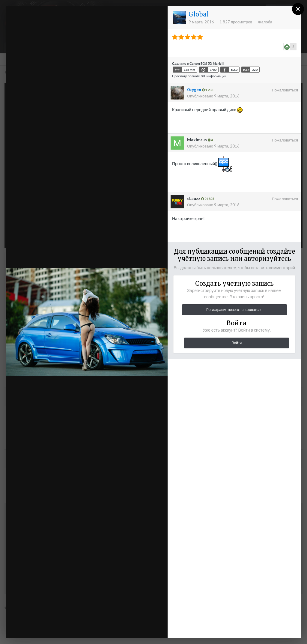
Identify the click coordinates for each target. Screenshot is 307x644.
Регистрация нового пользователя (234, 310)
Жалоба (265, 22)
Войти (237, 343)
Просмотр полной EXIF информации (199, 76)
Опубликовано (213, 96)
